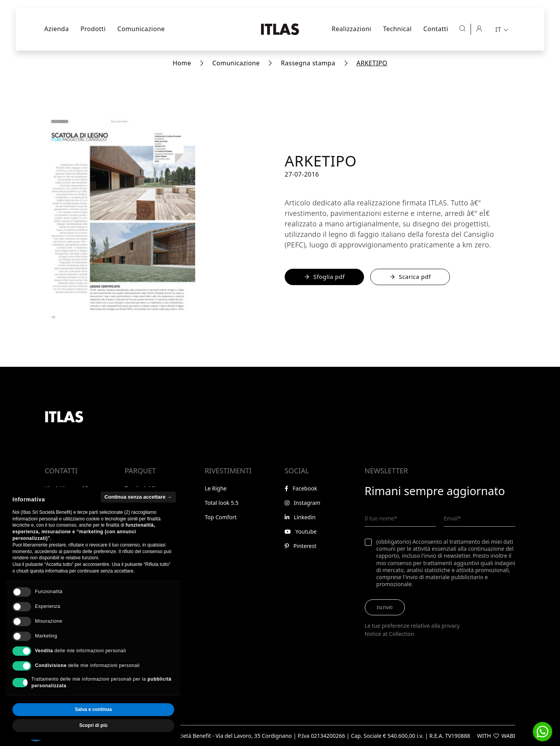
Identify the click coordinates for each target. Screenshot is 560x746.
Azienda (57, 29)
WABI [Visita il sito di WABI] (508, 736)
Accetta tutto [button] (134, 726)
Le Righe (215, 488)
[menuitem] (502, 29)
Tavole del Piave (145, 488)
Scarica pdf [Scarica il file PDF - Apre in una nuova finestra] (410, 277)
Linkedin (300, 517)
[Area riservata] (479, 28)
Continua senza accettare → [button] (138, 513)
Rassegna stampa (308, 63)
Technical (397, 29)
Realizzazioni (352, 29)
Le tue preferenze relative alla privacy (412, 626)
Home (182, 63)
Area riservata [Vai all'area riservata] (66, 567)
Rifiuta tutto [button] (52, 726)
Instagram (303, 503)
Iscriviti (385, 607)
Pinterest (300, 546)
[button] (542, 732)
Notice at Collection (390, 634)
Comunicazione (141, 29)
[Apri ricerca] (462, 28)
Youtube (301, 531)
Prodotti (93, 29)
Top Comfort (220, 517)
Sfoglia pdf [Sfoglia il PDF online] (324, 277)
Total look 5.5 (221, 503)
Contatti (436, 29)
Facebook (301, 488)
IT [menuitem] (498, 30)
